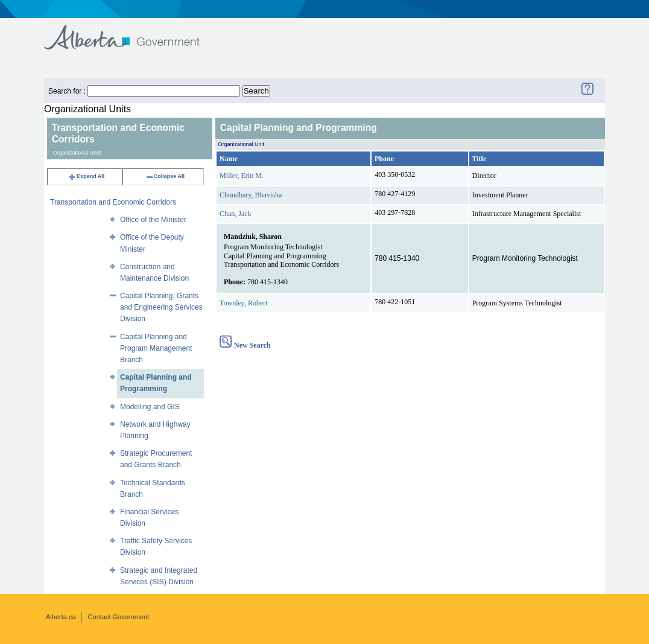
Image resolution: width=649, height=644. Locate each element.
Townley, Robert (244, 303)
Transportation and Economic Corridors (113, 202)
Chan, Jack (236, 214)
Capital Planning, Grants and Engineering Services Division (161, 307)
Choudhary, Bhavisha (251, 195)
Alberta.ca (61, 617)
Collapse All (165, 176)
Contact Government (119, 617)
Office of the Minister (153, 220)
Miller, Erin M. (242, 176)
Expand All (86, 176)
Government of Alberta (132, 32)
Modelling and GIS (150, 407)
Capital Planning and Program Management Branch (156, 348)
